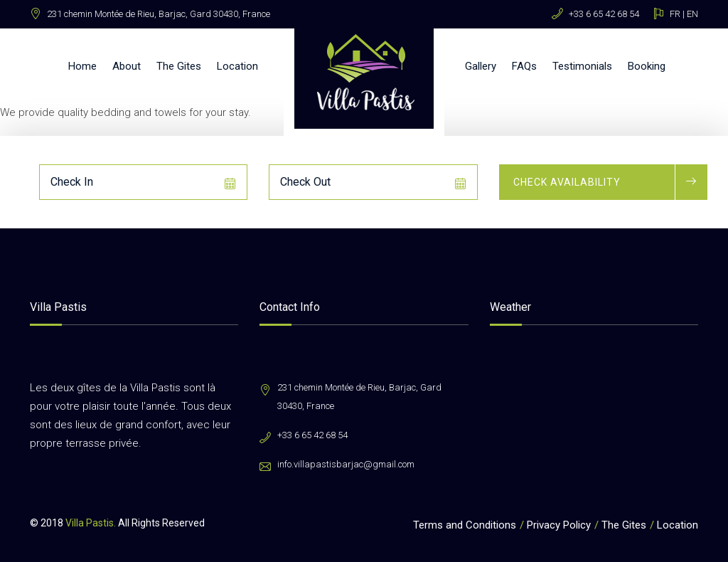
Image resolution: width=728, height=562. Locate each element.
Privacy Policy (559, 525)
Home (82, 66)
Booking (647, 66)
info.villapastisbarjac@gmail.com (346, 464)
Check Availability (567, 182)
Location (237, 66)
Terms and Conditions (465, 525)
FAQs (524, 66)
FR (675, 14)
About (127, 66)
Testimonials (582, 66)
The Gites (179, 66)
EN (692, 14)
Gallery (481, 66)
